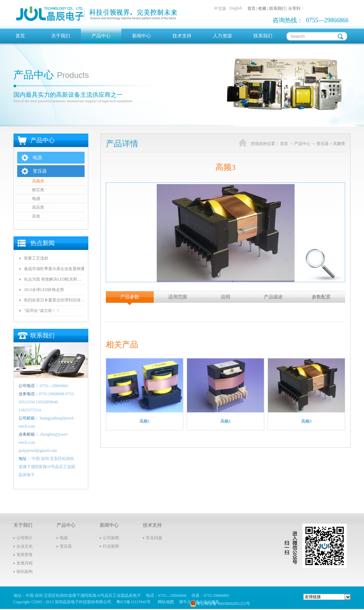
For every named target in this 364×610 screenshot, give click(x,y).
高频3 (306, 421)
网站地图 (165, 602)
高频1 (145, 421)
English (236, 8)
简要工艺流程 (36, 258)
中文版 (220, 8)
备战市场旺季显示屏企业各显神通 (54, 269)
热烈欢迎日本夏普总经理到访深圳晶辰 (54, 300)
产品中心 (302, 144)
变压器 (323, 144)
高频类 (339, 144)
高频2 (225, 421)
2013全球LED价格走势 (44, 290)
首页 (20, 36)
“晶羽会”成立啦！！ (42, 311)
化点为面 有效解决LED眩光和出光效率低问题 (54, 279)
